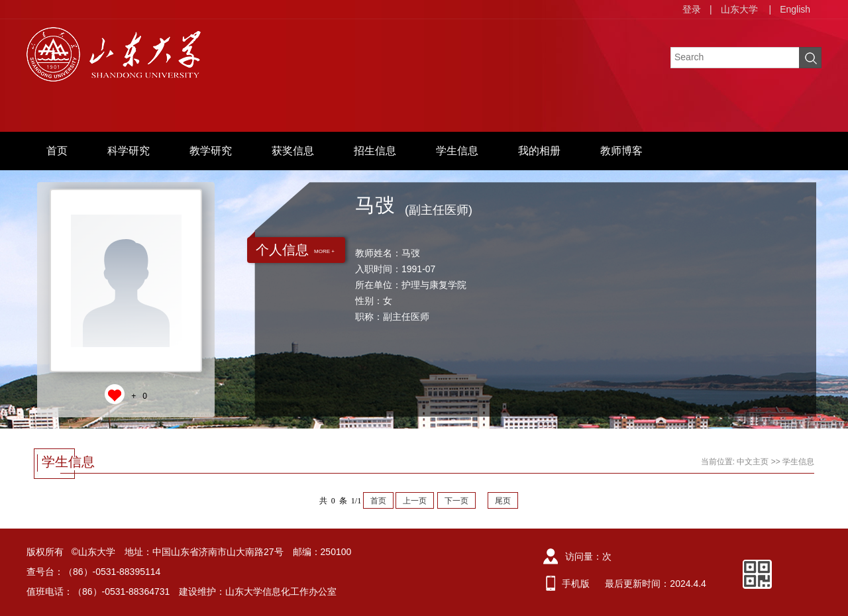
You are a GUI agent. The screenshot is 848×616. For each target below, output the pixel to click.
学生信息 (457, 151)
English (795, 9)
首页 (57, 151)
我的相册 (539, 151)
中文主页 (753, 462)
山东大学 (739, 9)
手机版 (576, 584)
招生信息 (375, 151)
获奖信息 (293, 151)
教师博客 (621, 151)
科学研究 (129, 151)
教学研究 (211, 151)
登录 (692, 9)
